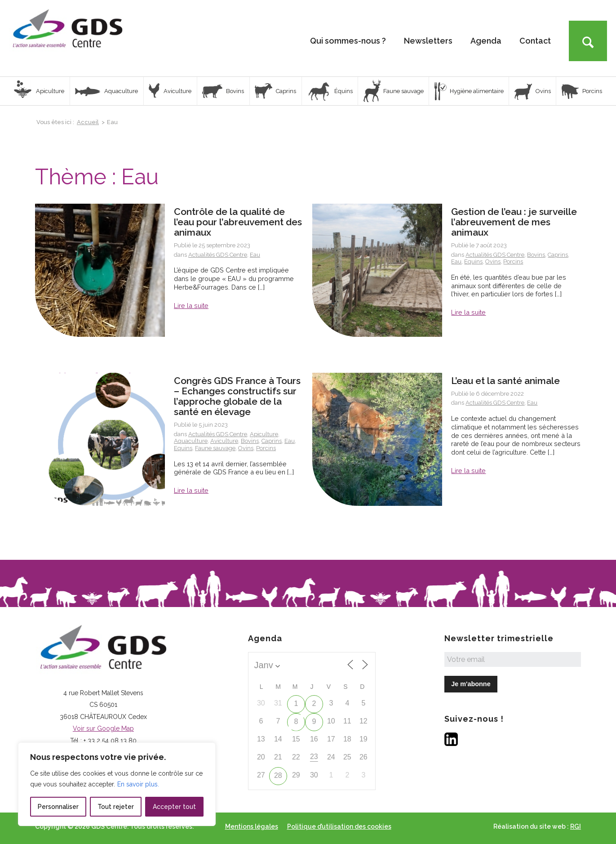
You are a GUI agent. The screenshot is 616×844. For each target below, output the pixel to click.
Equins (473, 261)
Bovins (536, 255)
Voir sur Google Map (103, 728)
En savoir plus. (138, 784)
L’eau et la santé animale (505, 381)
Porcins (513, 261)
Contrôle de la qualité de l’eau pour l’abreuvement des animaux (238, 222)
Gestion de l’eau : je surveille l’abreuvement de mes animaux (514, 222)
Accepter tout (174, 807)
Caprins (558, 255)
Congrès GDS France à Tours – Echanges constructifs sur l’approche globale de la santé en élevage (237, 396)
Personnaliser (58, 807)
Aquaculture (191, 441)
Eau (255, 255)
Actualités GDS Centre (218, 255)
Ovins (493, 261)
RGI (576, 826)
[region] (117, 784)
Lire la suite (191, 306)
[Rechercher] (588, 41)
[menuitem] (348, 38)
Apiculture (264, 434)
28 (278, 775)
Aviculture (224, 441)
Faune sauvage (215, 448)
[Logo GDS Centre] (68, 38)
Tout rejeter (116, 807)
